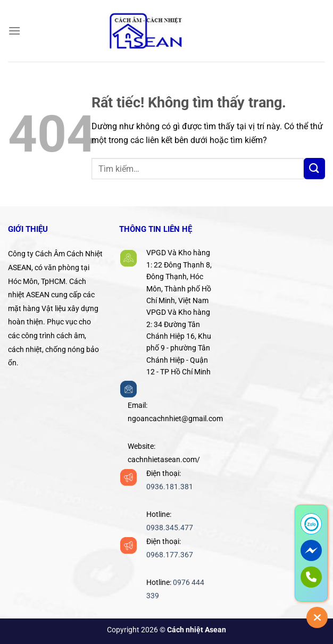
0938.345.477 (170, 528)
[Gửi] (314, 169)
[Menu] (14, 31)
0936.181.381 (170, 487)
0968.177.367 (170, 555)
